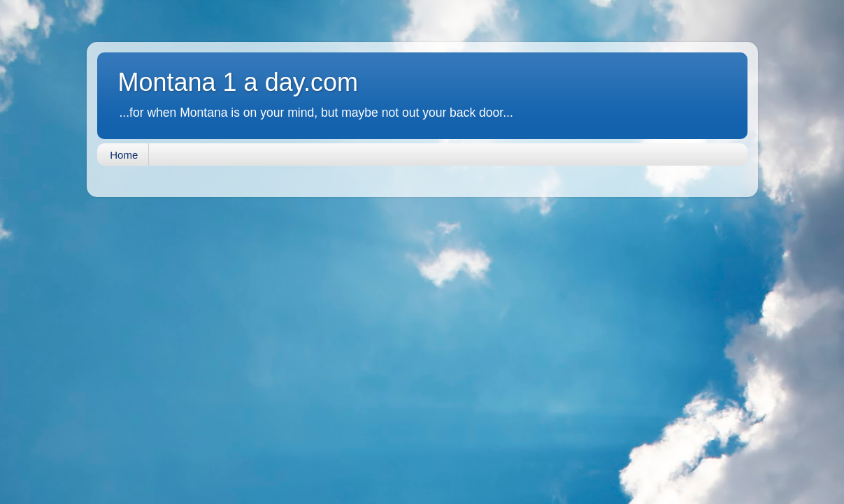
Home (124, 155)
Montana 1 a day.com (238, 82)
